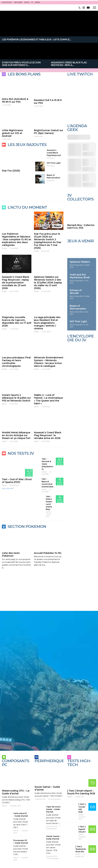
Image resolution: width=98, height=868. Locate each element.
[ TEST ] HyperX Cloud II (82, 829)
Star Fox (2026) (11, 171)
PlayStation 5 (7, 2)
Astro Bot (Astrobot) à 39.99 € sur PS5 (15, 100)
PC (32, 2)
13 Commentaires (52, 858)
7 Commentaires (53, 828)
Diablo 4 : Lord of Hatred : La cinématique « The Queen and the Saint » (48, 399)
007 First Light (54, 163)
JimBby (4, 248)
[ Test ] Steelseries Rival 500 (81, 849)
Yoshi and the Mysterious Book (80, 276)
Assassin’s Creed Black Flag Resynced (54, 153)
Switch (27, 2)
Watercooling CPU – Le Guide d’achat (16, 792)
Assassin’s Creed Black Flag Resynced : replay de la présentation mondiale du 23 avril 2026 (16, 283)
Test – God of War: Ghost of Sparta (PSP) (17, 481)
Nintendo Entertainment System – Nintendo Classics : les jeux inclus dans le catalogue (49, 362)
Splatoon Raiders (80, 262)
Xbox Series (18, 2)
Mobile (38, 2)
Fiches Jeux (51, 158)
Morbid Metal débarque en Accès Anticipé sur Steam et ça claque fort (16, 435)
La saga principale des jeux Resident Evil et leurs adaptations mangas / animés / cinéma (47, 323)
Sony (4, 488)
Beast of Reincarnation (78, 307)
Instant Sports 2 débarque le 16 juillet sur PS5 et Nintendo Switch (16, 398)
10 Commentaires (54, 799)
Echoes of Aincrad (76, 292)
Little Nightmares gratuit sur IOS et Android (12, 133)
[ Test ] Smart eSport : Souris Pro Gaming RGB (81, 792)
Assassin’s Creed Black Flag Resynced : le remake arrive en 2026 (48, 435)
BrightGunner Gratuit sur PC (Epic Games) (49, 132)
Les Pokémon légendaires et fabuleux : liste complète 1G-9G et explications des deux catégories (17, 239)
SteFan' (4, 404)
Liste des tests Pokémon (11, 554)
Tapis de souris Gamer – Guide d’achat (53, 809)
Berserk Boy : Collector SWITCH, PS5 (81, 227)
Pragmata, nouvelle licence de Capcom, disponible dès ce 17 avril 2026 (17, 321)
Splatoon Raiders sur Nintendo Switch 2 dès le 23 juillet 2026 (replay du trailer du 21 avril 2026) (48, 283)
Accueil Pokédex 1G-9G (48, 553)
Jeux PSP (10, 488)
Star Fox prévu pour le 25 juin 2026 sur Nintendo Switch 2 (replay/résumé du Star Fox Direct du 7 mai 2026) (48, 241)
